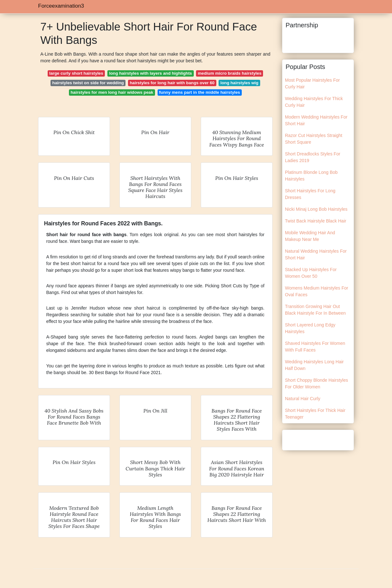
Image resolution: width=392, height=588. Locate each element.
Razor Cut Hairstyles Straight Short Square (314, 139)
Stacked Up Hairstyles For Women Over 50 (311, 273)
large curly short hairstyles (76, 73)
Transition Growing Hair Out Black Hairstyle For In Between (315, 310)
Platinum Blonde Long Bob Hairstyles (311, 176)
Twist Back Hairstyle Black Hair (316, 221)
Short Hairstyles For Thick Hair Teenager (315, 414)
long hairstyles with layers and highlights (150, 73)
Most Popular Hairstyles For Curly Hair (312, 83)
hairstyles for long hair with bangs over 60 (172, 83)
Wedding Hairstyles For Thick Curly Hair (314, 102)
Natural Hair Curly (303, 399)
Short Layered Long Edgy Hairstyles (310, 328)
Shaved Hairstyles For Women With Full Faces (315, 347)
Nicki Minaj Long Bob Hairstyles (316, 209)
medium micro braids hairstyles (230, 73)
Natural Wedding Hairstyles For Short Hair (316, 254)
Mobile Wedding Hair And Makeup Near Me (310, 236)
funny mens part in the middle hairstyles (200, 92)
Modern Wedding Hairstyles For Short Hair (316, 120)
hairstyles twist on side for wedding (88, 83)
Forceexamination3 (61, 6)
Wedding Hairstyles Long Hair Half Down (314, 365)
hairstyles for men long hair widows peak (112, 92)
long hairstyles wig (240, 83)
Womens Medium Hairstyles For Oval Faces (317, 291)
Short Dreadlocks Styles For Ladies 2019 (313, 157)
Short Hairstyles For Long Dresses (310, 194)
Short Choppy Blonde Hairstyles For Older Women (316, 383)
